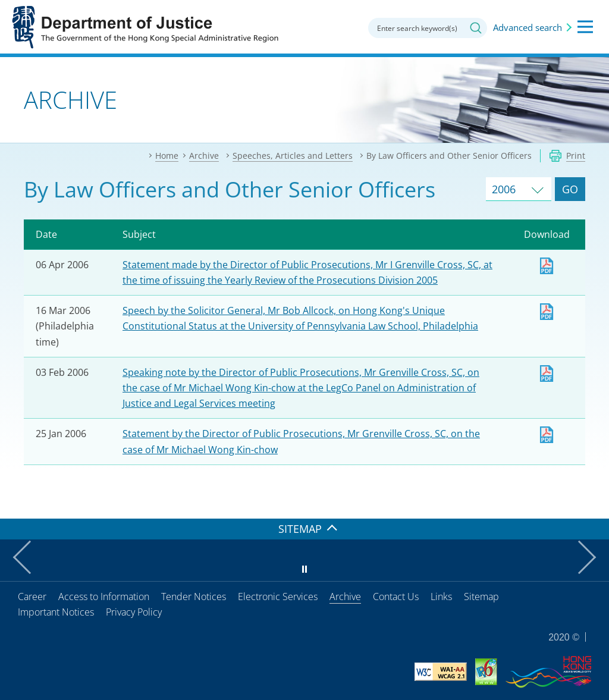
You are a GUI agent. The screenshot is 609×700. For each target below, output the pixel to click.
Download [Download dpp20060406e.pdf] (547, 266)
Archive (345, 597)
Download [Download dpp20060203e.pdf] (547, 373)
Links (441, 597)
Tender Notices (194, 597)
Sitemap (481, 597)
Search (476, 28)
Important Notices (56, 612)
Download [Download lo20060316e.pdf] (547, 312)
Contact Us (396, 597)
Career (32, 597)
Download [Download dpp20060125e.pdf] (547, 435)
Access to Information (104, 597)
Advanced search (528, 27)
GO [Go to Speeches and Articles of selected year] (570, 189)
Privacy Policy (134, 612)
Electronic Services (278, 597)
